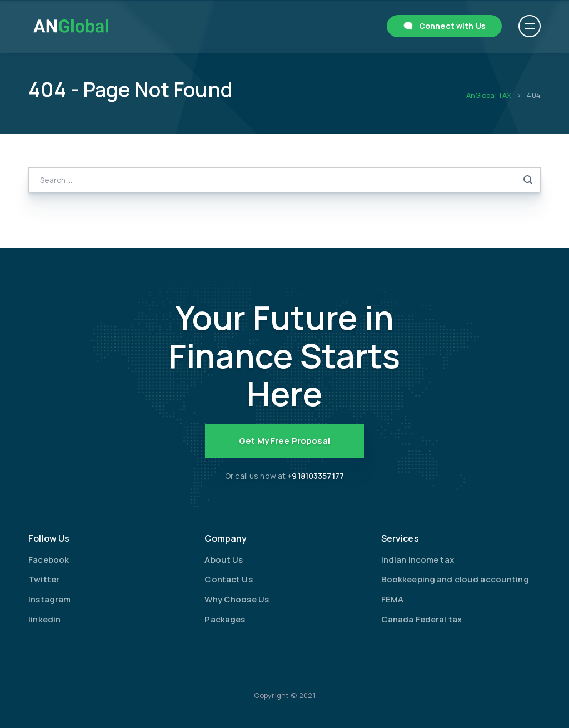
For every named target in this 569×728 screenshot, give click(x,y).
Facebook (49, 560)
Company (226, 538)
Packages (225, 619)
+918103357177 (316, 476)
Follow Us (49, 538)
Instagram (49, 599)
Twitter (44, 579)
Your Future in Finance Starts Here (285, 355)
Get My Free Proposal (284, 441)
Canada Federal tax (421, 619)
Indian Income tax (418, 560)
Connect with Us (452, 26)
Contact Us (228, 579)
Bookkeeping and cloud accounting (455, 579)
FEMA (393, 599)
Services (400, 538)
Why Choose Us (237, 599)
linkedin (44, 619)
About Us (224, 560)
